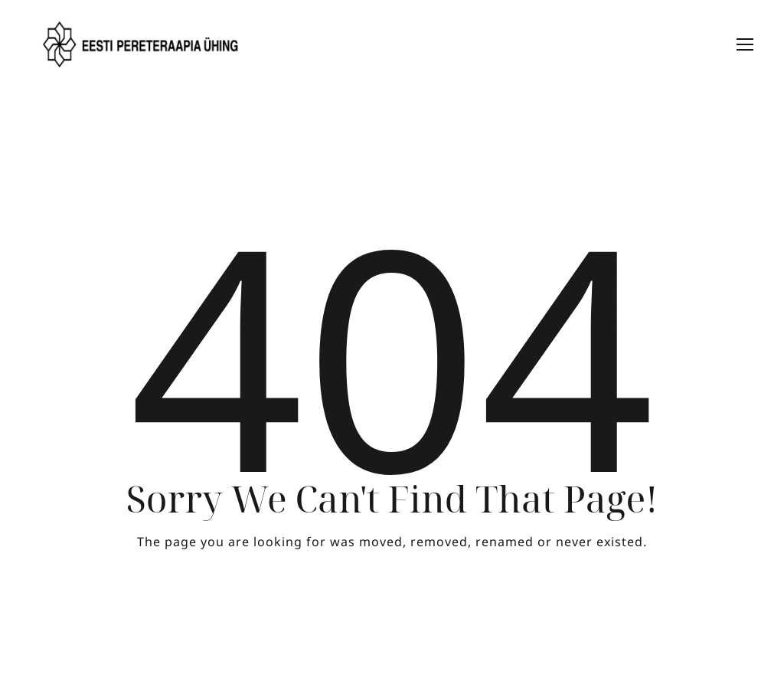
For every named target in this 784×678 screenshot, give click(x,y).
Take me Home (392, 605)
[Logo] (142, 44)
